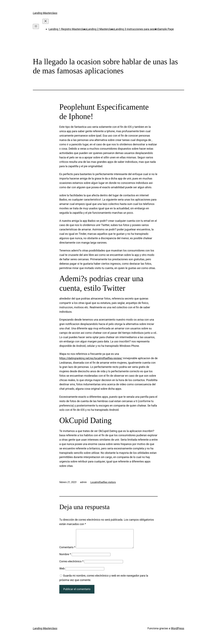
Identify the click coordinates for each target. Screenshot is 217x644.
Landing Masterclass (45, 13)
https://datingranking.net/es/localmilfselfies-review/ (91, 358)
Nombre (65, 558)
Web (62, 572)
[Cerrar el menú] (46, 21)
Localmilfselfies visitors (103, 482)
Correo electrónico (71, 565)
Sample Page (166, 29)
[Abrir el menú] (36, 26)
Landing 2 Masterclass (100, 29)
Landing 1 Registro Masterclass (68, 29)
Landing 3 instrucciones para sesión (136, 29)
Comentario (67, 551)
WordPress (178, 632)
